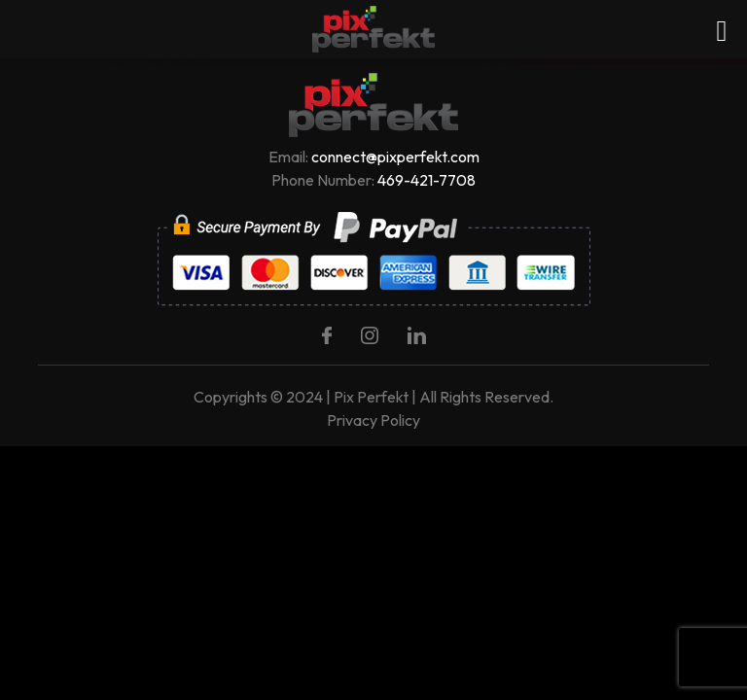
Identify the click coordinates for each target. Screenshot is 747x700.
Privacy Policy (373, 420)
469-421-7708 (427, 180)
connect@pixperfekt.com (395, 157)
